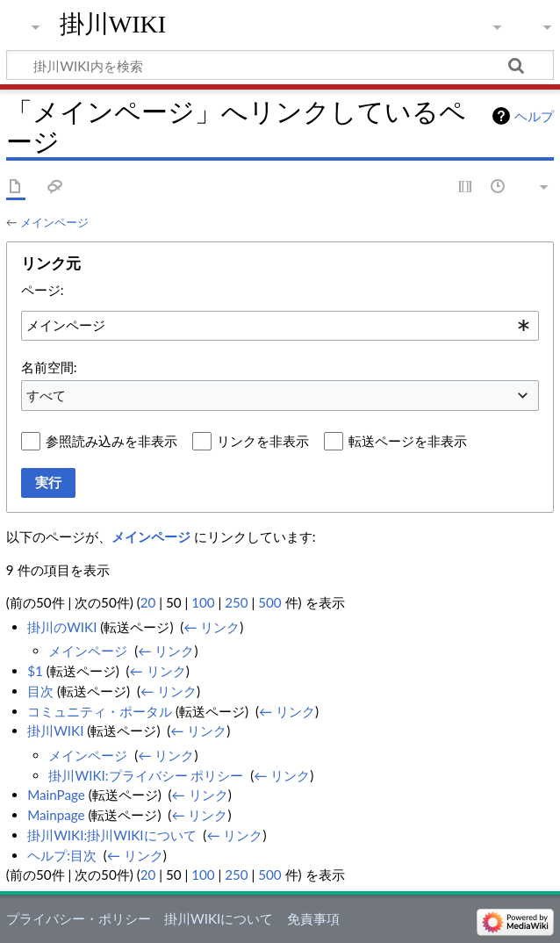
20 (148, 602)
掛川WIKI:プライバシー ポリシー (146, 775)
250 (236, 602)
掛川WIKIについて (219, 918)
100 (203, 602)
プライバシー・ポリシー (79, 918)
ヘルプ (534, 116)
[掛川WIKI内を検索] (280, 65)
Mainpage (56, 815)
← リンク (212, 627)
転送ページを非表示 (408, 441)
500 (269, 602)
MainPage (56, 795)
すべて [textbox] (46, 395)
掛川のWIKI (62, 627)
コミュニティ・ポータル (100, 711)
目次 (40, 691)
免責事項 (313, 918)
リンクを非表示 (263, 441)
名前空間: (49, 367)
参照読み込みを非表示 (111, 441)
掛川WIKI (113, 24)
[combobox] (280, 326)
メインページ (54, 222)
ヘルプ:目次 (62, 855)
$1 (35, 671)
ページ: (43, 290)
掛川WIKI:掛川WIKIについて (111, 835)
